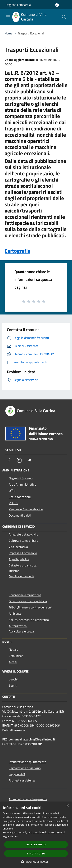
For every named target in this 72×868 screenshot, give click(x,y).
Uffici (12, 491)
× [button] (68, 806)
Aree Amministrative (22, 484)
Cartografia (17, 251)
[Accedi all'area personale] (57, 5)
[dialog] (36, 835)
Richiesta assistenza (22, 780)
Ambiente (15, 614)
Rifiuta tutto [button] (36, 854)
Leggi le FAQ (17, 774)
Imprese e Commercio (23, 553)
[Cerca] (64, 17)
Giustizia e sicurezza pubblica (28, 601)
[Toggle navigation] (8, 17)
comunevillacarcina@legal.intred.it (32, 739)
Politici (13, 503)
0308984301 (34, 744)
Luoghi (13, 679)
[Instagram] (19, 460)
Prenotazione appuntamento (27, 762)
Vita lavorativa (18, 547)
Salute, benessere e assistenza (29, 620)
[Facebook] (9, 460)
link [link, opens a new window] (16, 836)
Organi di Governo (21, 478)
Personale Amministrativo (26, 509)
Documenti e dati (20, 515)
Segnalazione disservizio (25, 768)
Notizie (13, 650)
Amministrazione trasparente (28, 799)
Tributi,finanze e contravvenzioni (30, 607)
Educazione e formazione (25, 595)
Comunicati (16, 656)
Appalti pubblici (19, 559)
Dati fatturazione (14, 730)
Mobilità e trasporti (21, 576)
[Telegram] (29, 460)
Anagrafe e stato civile (23, 534)
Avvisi (13, 662)
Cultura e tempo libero (23, 541)
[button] (36, 862)
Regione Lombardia (18, 5)
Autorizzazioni (18, 626)
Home (8, 33)
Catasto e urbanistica (23, 565)
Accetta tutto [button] (36, 844)
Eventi (13, 685)
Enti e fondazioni (20, 497)
